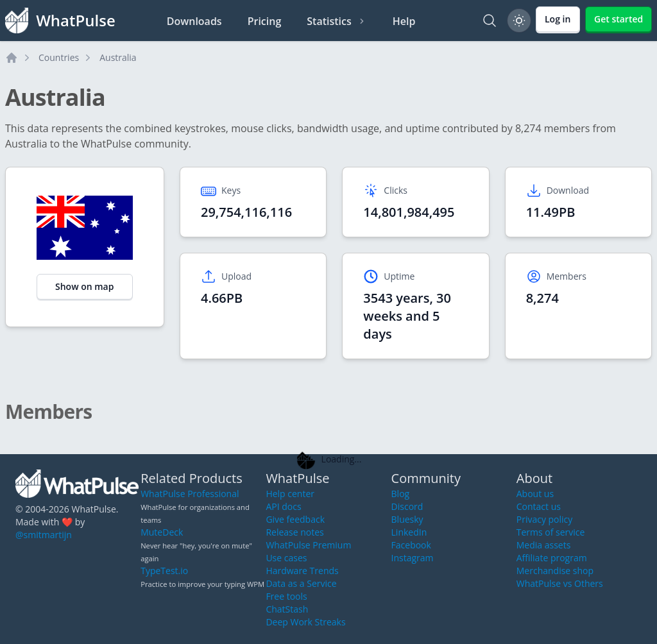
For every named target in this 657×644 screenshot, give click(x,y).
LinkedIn (409, 532)
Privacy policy (545, 519)
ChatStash (287, 609)
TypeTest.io (164, 571)
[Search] (490, 21)
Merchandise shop (555, 571)
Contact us (539, 506)
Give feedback (295, 519)
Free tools (286, 596)
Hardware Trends (302, 571)
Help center (290, 494)
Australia (118, 57)
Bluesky (407, 519)
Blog (401, 494)
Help (404, 21)
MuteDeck (162, 532)
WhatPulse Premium (308, 545)
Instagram (413, 558)
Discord (407, 506)
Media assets (544, 545)
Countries (59, 57)
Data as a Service (301, 583)
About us (535, 494)
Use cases (286, 558)
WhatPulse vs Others (560, 583)
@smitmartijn (44, 535)
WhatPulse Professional (190, 494)
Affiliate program (552, 558)
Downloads (194, 21)
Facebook (411, 545)
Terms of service (551, 532)
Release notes (294, 532)
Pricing (265, 21)
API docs (283, 506)
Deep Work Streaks (305, 622)
